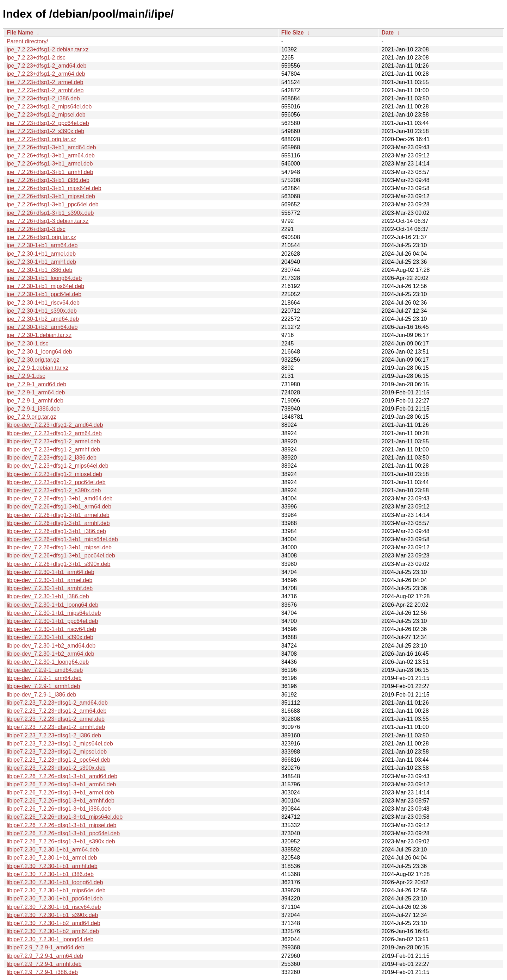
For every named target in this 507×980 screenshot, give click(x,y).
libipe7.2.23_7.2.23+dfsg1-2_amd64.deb (57, 703)
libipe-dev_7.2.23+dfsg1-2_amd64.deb (55, 425)
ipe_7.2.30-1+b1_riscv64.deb (43, 303)
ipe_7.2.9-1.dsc (26, 376)
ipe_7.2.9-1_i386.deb (33, 409)
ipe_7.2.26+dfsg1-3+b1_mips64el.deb (54, 188)
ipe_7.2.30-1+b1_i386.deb (39, 270)
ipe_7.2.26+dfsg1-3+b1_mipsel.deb (51, 196)
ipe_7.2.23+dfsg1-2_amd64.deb (46, 66)
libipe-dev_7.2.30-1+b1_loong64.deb (52, 605)
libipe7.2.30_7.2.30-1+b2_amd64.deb (54, 923)
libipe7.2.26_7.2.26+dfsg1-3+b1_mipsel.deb (61, 825)
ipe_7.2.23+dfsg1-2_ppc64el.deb (48, 123)
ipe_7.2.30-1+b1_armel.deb (41, 254)
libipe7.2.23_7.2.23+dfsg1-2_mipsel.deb (57, 752)
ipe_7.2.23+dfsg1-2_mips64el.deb (49, 107)
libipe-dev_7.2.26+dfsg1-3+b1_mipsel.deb (59, 547)
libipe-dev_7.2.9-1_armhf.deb (43, 686)
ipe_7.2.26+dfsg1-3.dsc (36, 229)
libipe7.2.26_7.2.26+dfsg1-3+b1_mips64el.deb (65, 817)
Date (387, 33)
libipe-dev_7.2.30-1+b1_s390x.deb (50, 637)
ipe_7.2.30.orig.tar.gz (33, 360)
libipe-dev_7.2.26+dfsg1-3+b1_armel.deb (58, 515)
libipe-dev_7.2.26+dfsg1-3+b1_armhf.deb (58, 523)
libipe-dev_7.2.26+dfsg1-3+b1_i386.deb (56, 531)
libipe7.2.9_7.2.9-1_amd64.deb (46, 947)
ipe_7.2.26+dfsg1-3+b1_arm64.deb (51, 155)
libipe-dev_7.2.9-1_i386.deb (41, 695)
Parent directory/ (27, 41)
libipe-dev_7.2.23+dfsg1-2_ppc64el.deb (56, 482)
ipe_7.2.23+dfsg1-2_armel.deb (45, 82)
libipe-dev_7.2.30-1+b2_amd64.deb (51, 646)
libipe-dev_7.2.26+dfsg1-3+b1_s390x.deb (58, 564)
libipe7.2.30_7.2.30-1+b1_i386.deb (50, 874)
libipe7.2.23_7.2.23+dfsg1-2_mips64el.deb (60, 744)
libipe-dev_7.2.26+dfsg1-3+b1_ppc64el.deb (61, 555)
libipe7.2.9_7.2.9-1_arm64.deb (45, 956)
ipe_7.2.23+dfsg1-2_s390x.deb (45, 131)
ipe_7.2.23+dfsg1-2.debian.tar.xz (48, 49)
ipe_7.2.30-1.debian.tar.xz (39, 335)
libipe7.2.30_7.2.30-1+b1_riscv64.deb (54, 907)
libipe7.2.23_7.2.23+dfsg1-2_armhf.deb (56, 727)
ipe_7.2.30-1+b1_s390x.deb (42, 311)
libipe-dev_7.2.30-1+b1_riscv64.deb (51, 629)
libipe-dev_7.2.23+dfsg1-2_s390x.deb (54, 490)
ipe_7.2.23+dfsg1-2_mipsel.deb (46, 115)
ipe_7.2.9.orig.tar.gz (32, 417)
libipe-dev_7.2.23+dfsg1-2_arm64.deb (54, 433)
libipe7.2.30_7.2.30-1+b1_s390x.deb (52, 915)
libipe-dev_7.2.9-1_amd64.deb (45, 670)
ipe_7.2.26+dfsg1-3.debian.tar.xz (48, 221)
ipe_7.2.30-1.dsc (27, 344)
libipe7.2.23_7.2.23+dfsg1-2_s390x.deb (56, 768)
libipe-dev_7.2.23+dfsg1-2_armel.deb (53, 441)
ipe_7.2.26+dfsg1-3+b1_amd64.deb (51, 147)
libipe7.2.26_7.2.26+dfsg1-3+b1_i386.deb (59, 809)
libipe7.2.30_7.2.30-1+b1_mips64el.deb (56, 890)
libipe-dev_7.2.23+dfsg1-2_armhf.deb (54, 450)
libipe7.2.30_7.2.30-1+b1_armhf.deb (52, 866)
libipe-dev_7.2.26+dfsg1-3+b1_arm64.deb (59, 507)
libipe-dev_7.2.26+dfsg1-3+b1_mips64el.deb (62, 539)
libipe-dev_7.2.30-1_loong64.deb (48, 662)
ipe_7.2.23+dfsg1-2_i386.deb (43, 98)
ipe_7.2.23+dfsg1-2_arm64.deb (46, 74)
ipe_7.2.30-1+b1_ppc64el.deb (44, 294)
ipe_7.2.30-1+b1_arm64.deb (42, 245)
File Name (20, 33)
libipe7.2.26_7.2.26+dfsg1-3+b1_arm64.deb (61, 784)
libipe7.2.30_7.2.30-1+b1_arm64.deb (53, 850)
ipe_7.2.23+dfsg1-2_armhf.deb (45, 90)
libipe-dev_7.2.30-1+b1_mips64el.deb (54, 613)
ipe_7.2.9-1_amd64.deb (36, 384)
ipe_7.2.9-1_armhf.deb (35, 401)
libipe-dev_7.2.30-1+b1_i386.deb (48, 596)
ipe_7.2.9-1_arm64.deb (36, 392)
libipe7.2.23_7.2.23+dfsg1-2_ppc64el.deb (58, 760)
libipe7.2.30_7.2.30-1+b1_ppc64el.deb (55, 898)
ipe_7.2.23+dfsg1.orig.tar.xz (41, 139)
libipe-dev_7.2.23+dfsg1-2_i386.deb (52, 458)
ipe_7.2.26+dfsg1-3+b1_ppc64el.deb (53, 204)
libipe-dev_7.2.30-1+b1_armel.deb (49, 580)
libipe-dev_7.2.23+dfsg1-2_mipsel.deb (54, 474)
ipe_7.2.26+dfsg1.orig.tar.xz (41, 237)
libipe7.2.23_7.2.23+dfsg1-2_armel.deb (56, 719)
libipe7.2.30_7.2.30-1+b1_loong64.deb (55, 882)
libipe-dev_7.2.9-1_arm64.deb (44, 678)
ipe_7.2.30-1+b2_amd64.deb (43, 319)
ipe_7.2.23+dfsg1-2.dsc (36, 58)
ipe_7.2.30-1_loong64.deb (39, 352)
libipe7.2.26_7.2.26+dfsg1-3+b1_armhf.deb (61, 801)
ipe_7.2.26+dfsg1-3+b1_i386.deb (48, 180)
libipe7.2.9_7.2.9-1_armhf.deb (44, 964)
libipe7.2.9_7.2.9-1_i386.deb (42, 972)
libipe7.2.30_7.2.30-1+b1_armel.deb (52, 858)
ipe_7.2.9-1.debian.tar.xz (37, 368)
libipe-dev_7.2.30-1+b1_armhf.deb (50, 588)
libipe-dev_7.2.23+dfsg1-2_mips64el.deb (58, 466)
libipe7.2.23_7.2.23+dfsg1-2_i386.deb (54, 735)
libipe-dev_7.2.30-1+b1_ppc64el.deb (52, 621)
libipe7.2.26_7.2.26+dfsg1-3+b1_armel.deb (60, 792)
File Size (293, 33)
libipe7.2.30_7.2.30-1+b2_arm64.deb (53, 931)
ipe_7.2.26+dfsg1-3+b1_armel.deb (50, 164)
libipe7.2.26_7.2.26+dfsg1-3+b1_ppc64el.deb (63, 833)
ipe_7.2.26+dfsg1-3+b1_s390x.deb (50, 213)
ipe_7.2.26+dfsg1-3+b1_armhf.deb (50, 172)
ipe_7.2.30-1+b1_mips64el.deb (45, 286)
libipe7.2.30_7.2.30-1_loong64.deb (50, 939)
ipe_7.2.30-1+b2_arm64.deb (42, 327)
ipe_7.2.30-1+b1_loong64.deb (44, 278)
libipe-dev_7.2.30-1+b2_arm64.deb (51, 654)
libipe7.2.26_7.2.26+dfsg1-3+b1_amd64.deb (62, 776)
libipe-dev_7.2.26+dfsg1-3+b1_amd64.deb (60, 498)
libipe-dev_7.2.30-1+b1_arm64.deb (51, 572)
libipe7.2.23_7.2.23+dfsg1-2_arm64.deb (57, 711)
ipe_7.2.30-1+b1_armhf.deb (41, 262)
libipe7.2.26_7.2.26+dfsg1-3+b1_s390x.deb (61, 841)
